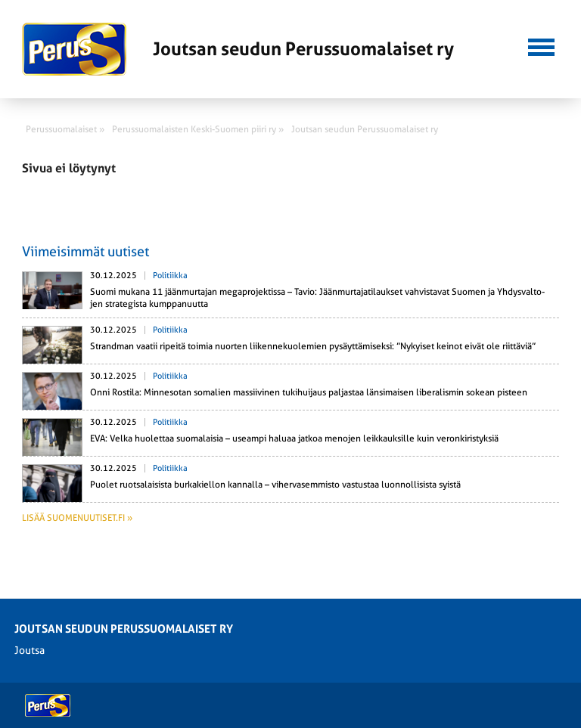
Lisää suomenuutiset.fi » (77, 518)
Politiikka (170, 276)
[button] (541, 45)
